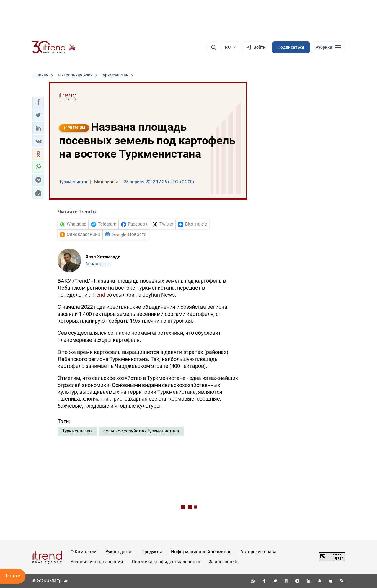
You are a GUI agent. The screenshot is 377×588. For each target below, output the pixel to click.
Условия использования (97, 562)
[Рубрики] (328, 47)
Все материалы (98, 264)
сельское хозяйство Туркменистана (141, 431)
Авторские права (258, 552)
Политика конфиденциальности (166, 562)
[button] (38, 102)
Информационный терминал (201, 552)
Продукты (152, 552)
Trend (98, 295)
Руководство (119, 552)
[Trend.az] (54, 47)
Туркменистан (77, 431)
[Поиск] (213, 47)
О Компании (84, 552)
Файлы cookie (223, 562)
